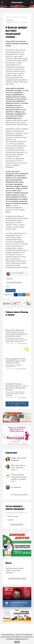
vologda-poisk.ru (17, 3)
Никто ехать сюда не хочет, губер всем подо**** (18, 468)
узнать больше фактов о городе (17, 579)
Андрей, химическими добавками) (18, 459)
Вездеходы (10, 279)
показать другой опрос (17, 525)
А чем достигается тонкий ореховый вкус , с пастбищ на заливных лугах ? (20, 478)
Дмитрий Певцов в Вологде (19, 603)
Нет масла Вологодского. (20, 495)
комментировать (11, 291)
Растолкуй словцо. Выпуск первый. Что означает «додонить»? (15, 570)
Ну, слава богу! (16, 487)
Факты (9, 563)
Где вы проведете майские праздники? (15, 508)
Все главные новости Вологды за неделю (17, 404)
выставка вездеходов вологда (14, 283)
